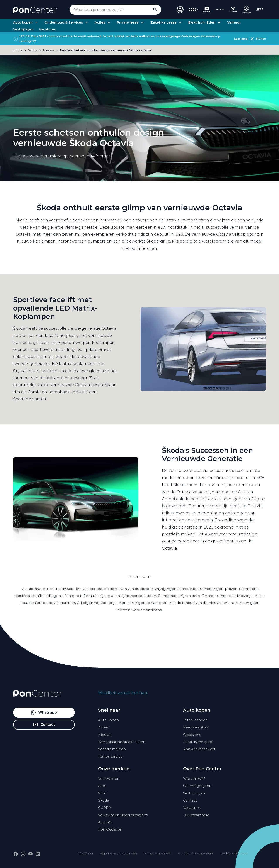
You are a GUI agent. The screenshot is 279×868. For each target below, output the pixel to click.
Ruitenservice (110, 756)
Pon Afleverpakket (199, 749)
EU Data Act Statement (195, 853)
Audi (102, 786)
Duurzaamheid (196, 815)
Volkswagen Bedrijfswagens (123, 815)
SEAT (102, 793)
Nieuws (105, 735)
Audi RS (105, 822)
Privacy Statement (157, 853)
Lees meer (241, 39)
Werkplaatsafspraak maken (122, 742)
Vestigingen (194, 793)
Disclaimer (85, 853)
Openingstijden (197, 786)
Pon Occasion (110, 829)
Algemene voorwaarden (118, 853)
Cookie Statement (234, 853)
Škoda (104, 800)
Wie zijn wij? (194, 779)
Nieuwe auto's (196, 727)
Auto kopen (108, 720)
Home (18, 50)
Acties (103, 727)
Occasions (192, 735)
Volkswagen (109, 779)
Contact (190, 800)
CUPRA (105, 808)
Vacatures (192, 808)
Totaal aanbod (195, 720)
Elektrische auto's (199, 742)
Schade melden (112, 749)
